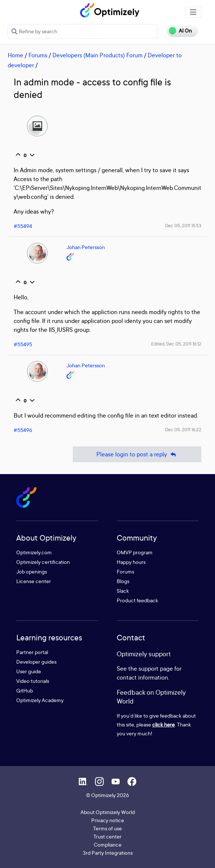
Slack (123, 591)
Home (16, 55)
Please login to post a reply (137, 454)
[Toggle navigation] (193, 12)
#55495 (23, 344)
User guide (29, 671)
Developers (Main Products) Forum (98, 55)
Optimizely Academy (40, 700)
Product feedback (137, 600)
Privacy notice (108, 820)
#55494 (23, 226)
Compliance (108, 845)
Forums (38, 55)
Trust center (107, 836)
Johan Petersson (86, 247)
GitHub (25, 690)
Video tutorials (33, 681)
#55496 (23, 430)
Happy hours (131, 562)
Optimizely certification (43, 562)
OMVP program (135, 552)
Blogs (123, 581)
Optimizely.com (34, 552)
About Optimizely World (108, 812)
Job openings (32, 571)
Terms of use (107, 828)
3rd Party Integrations (108, 853)
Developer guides (36, 662)
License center (34, 581)
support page (156, 668)
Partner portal (32, 652)
